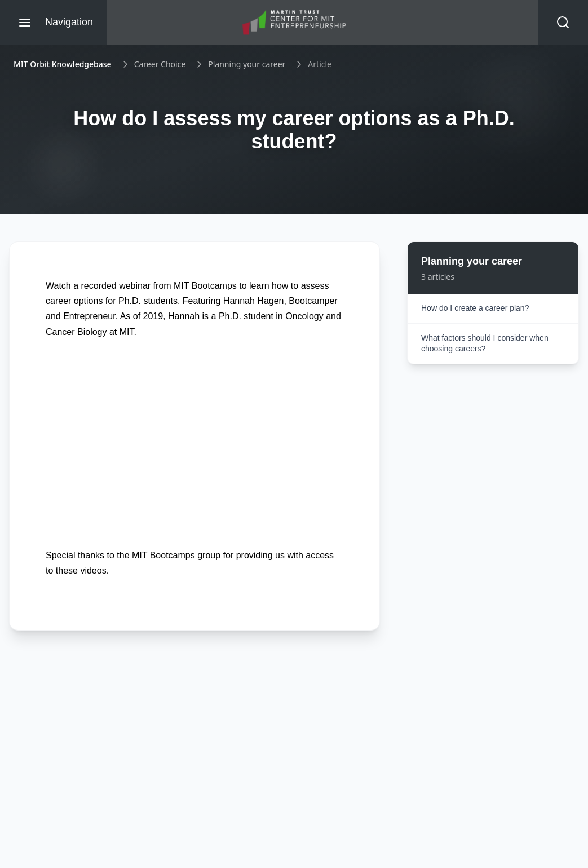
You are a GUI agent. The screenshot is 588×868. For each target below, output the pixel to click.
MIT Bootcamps (205, 286)
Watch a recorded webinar (98, 286)
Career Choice (160, 64)
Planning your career (247, 64)
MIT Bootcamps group (176, 555)
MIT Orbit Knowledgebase (63, 64)
